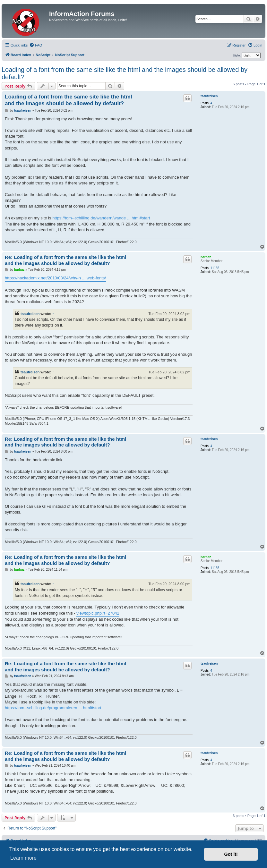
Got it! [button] (231, 854)
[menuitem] (36, 45)
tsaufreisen (209, 96)
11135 (215, 268)
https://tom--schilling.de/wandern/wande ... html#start (101, 218)
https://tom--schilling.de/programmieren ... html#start (53, 708)
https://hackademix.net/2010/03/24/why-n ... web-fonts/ (55, 278)
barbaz (206, 257)
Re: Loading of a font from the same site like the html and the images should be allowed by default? (65, 260)
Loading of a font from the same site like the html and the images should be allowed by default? (125, 73)
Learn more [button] (23, 858)
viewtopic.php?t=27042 (98, 613)
